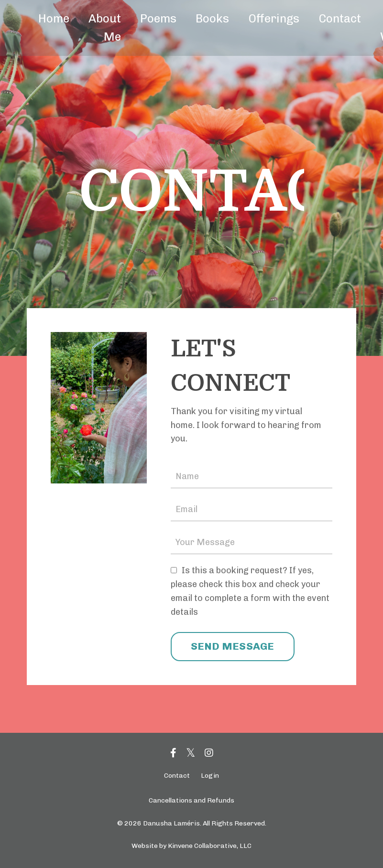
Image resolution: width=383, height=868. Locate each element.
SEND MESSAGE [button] (233, 646)
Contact (340, 18)
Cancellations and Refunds (191, 800)
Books (212, 18)
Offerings (274, 18)
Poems (158, 18)
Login (210, 776)
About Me (105, 27)
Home (54, 18)
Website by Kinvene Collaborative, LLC (191, 846)
